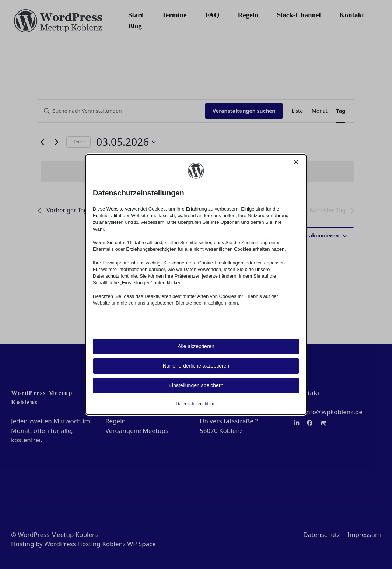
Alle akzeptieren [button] (196, 346)
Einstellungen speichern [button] (196, 385)
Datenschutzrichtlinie (196, 404)
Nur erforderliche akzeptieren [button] (196, 366)
